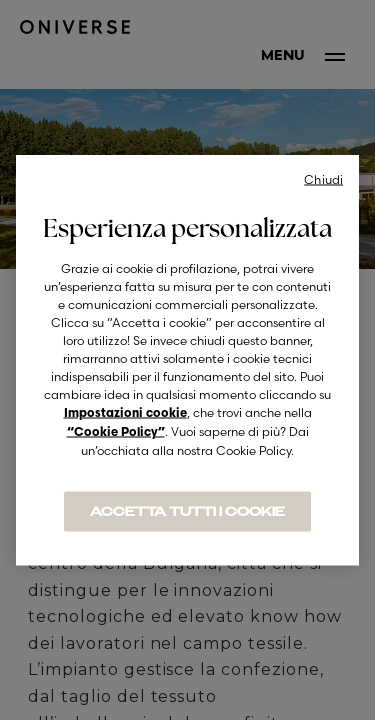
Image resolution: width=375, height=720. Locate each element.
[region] (187, 360)
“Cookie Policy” (116, 433)
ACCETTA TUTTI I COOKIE (187, 512)
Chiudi (323, 179)
